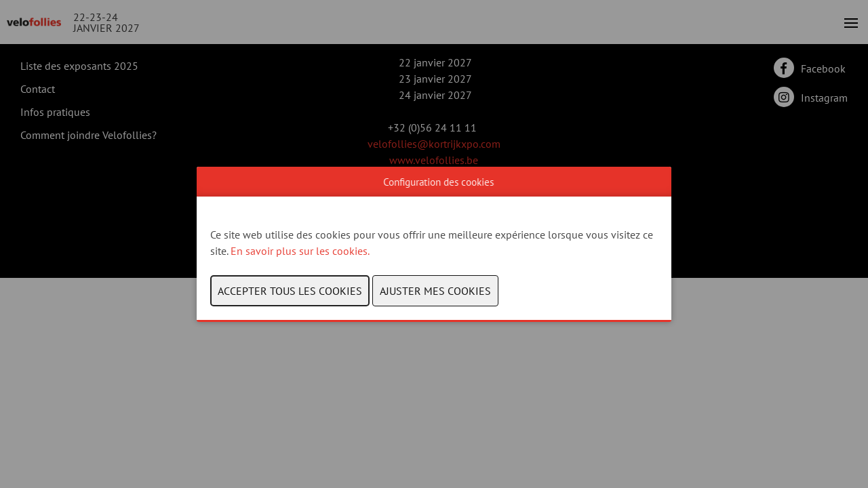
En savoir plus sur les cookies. (301, 251)
